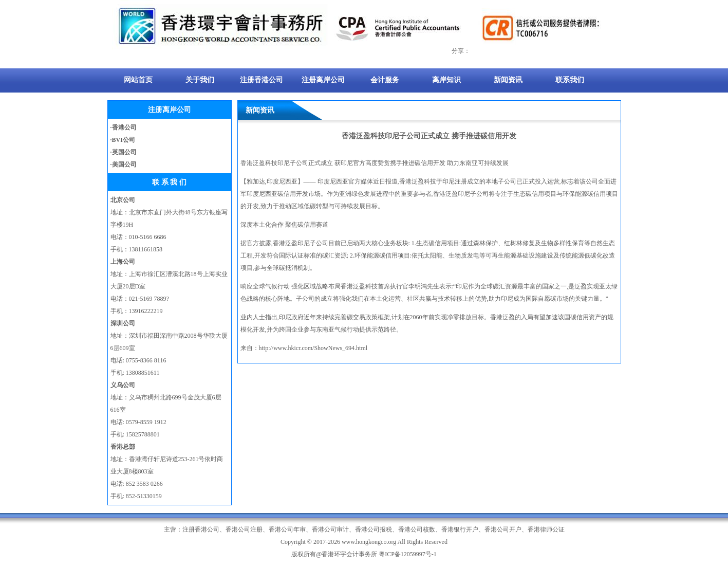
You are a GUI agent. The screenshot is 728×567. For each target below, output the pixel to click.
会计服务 (385, 80)
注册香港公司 (262, 80)
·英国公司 (124, 152)
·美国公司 (124, 164)
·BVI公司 (123, 140)
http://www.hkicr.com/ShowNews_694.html (313, 348)
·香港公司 (124, 127)
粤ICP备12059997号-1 (408, 554)
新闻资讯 (508, 80)
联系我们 (570, 80)
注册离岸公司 (323, 80)
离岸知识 (446, 80)
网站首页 (138, 80)
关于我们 (200, 80)
